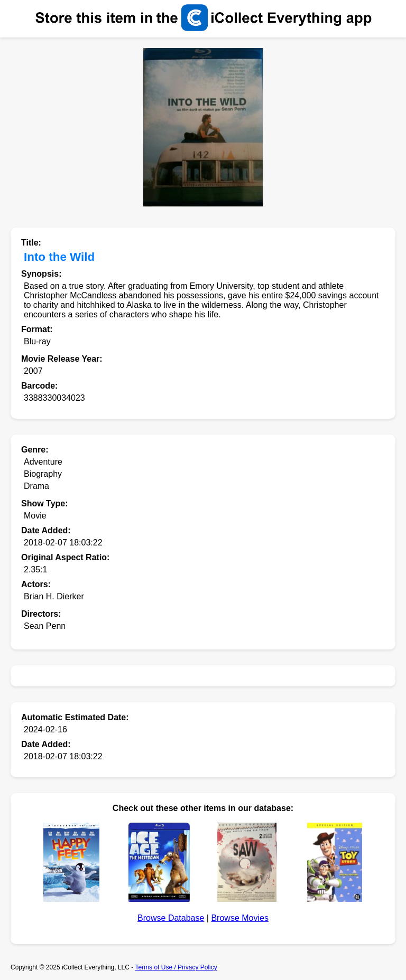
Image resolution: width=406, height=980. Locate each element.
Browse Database (171, 918)
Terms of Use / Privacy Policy (176, 967)
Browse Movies (239, 918)
